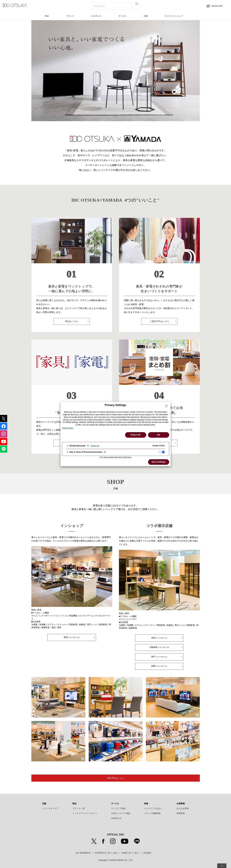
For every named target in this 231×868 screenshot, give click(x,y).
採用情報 (181, 813)
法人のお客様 (183, 808)
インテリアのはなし (153, 808)
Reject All (136, 435)
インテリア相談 (118, 808)
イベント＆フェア (50, 808)
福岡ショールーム (159, 666)
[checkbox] (162, 452)
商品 (47, 16)
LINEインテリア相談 (121, 813)
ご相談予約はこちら (159, 321)
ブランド (70, 16)
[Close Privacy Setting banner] (166, 406)
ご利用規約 (147, 853)
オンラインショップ (174, 16)
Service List (95, 446)
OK (159, 435)
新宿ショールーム (72, 637)
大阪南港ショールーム (159, 647)
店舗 (146, 16)
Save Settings (159, 462)
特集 (146, 804)
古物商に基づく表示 (130, 853)
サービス (122, 16)
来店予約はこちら (116, 778)
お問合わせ (116, 818)
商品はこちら (72, 321)
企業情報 (181, 804)
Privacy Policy (68, 428)
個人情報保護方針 (83, 853)
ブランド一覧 (79, 808)
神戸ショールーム (159, 657)
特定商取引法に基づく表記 (106, 853)
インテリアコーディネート (85, 813)
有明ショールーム (159, 638)
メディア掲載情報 (152, 813)
